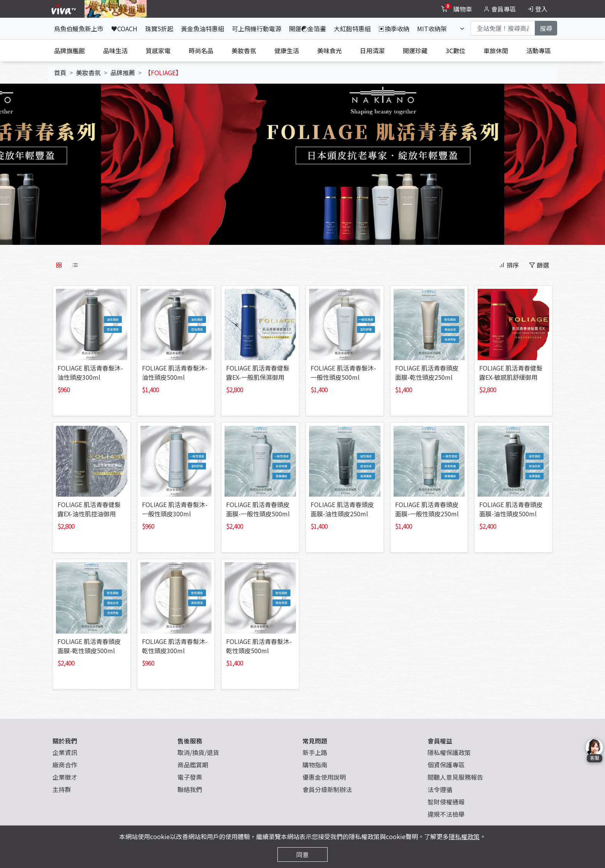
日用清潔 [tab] (372, 51)
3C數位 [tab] (455, 51)
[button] (101, 161)
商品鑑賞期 (193, 765)
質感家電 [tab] (158, 51)
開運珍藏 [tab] (415, 51)
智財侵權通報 (446, 802)
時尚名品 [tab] (201, 51)
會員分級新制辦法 (327, 789)
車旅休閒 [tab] (496, 51)
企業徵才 (65, 777)
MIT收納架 (432, 29)
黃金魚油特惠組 (203, 29)
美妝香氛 (88, 72)
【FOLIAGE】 (163, 72)
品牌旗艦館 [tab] (69, 51)
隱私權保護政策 (449, 752)
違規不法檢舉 (446, 814)
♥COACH (124, 29)
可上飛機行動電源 (257, 29)
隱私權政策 (464, 836)
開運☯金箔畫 (308, 29)
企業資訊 (65, 752)
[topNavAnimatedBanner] (116, 9)
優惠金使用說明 (324, 777)
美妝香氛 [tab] (244, 51)
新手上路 (315, 752)
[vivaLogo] (65, 9)
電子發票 (190, 777)
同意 (302, 855)
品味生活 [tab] (115, 51)
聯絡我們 (190, 789)
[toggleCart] (457, 9)
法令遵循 (440, 789)
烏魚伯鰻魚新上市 (79, 29)
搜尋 (546, 28)
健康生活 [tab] (287, 51)
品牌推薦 (123, 72)
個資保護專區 (446, 765)
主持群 (62, 789)
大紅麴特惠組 (352, 29)
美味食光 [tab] (330, 51)
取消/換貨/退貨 (198, 752)
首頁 (60, 72)
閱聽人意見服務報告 (455, 777)
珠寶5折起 (159, 29)
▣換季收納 (394, 29)
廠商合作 (65, 765)
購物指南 (315, 765)
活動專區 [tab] (539, 51)
